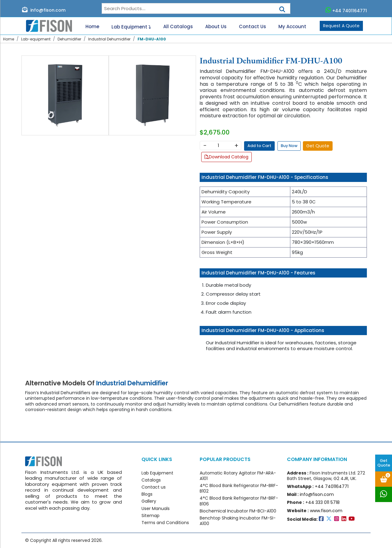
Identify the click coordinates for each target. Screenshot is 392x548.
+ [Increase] (236, 146)
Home (92, 27)
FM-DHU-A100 (152, 39)
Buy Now (289, 146)
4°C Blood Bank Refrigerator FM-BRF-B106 (239, 501)
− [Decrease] (205, 146)
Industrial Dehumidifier (109, 39)
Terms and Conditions (165, 523)
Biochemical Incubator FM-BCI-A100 (238, 511)
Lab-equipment (36, 39)
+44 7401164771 (346, 10)
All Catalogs (178, 27)
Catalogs (151, 480)
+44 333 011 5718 (322, 502)
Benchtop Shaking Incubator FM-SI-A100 (238, 521)
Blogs (147, 494)
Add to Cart (259, 146)
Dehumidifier (69, 39)
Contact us (154, 487)
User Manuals (156, 508)
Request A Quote (341, 26)
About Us (216, 27)
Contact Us (253, 27)
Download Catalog (226, 157)
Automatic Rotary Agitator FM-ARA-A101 (238, 476)
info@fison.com (44, 10)
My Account (292, 27)
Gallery (149, 501)
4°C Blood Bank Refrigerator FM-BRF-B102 (239, 488)
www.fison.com (326, 511)
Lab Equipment (131, 26)
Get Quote (384, 463)
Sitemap (151, 516)
